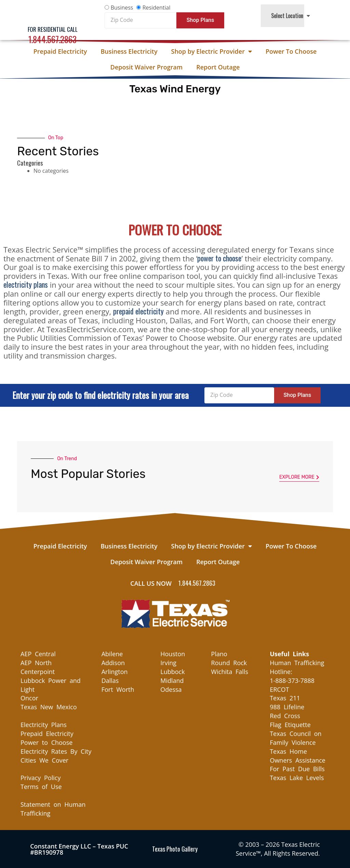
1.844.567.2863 (52, 39)
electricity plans (26, 284)
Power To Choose (291, 51)
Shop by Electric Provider (212, 51)
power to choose (219, 258)
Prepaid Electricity (60, 51)
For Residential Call (53, 29)
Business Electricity (129, 51)
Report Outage (218, 67)
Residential (157, 8)
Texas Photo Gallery (175, 849)
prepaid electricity (138, 311)
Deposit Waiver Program (146, 67)
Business (122, 8)
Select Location (291, 16)
